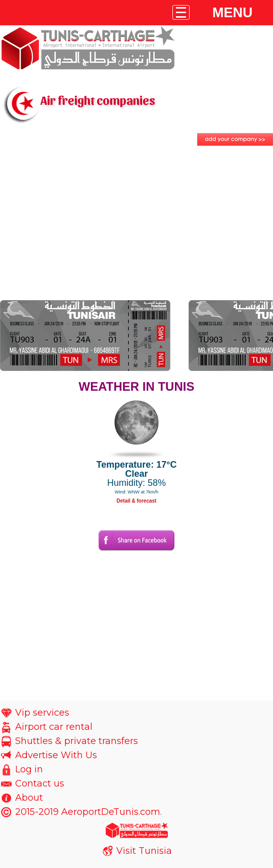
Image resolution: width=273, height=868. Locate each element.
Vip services (42, 713)
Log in (29, 769)
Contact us (40, 783)
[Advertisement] (136, 224)
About (29, 798)
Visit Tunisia (144, 851)
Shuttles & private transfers (77, 741)
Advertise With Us (56, 755)
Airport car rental (54, 727)
